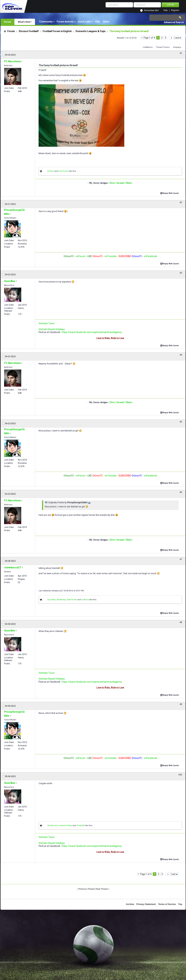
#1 (181, 53)
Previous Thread (86, 889)
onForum (81, 256)
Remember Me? (151, 10)
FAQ (98, 22)
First (112, 183)
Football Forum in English (57, 31)
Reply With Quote (170, 193)
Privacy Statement (146, 904)
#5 (181, 422)
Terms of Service (167, 904)
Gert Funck (63, 171)
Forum (7, 22)
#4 (181, 355)
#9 (181, 704)
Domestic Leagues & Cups (91, 31)
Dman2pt (81, 825)
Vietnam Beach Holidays (52, 329)
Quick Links (84, 22)
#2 (181, 202)
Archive (130, 904)
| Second (120, 183)
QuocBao (52, 600)
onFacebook (150, 256)
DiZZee (51, 171)
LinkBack (147, 47)
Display (176, 47)
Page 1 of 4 (149, 38)
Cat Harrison (53, 825)
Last (178, 38)
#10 (180, 775)
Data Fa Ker (72, 600)
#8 (181, 622)
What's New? (25, 22)
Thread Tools (162, 47)
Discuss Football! (29, 31)
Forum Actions (65, 22)
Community (46, 22)
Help (165, 10)
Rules (106, 22)
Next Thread (102, 889)
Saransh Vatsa (66, 825)
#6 (181, 492)
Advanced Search (174, 22)
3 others (85, 600)
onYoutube (110, 256)
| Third (128, 183)
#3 (181, 273)
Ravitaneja (61, 600)
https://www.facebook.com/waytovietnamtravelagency (92, 332)
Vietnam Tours (47, 323)
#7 (181, 559)
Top (180, 904)
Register (175, 10)
